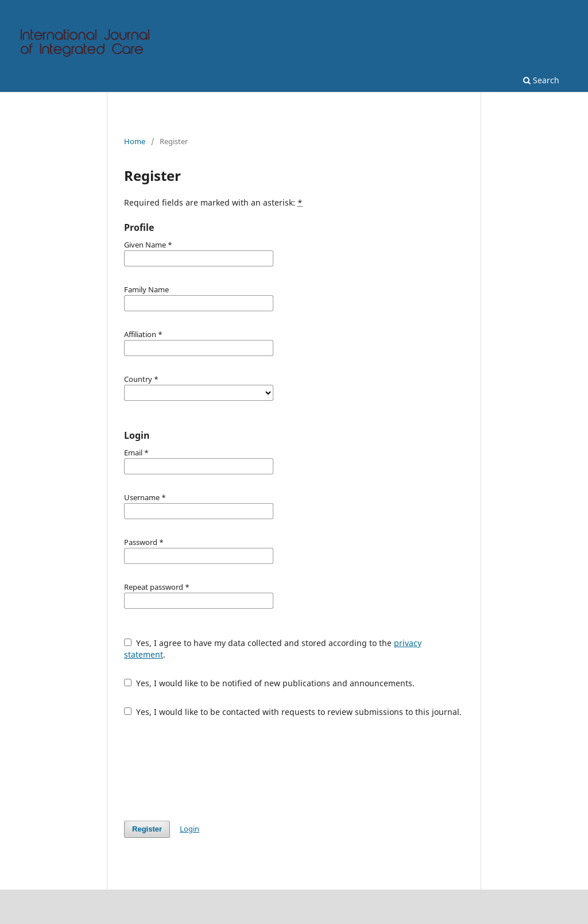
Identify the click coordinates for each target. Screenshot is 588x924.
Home (135, 141)
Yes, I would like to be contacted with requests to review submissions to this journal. (293, 712)
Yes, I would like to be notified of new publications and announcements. (269, 683)
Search (541, 80)
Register (147, 829)
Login (189, 829)
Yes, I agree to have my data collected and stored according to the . (273, 649)
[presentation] (211, 769)
